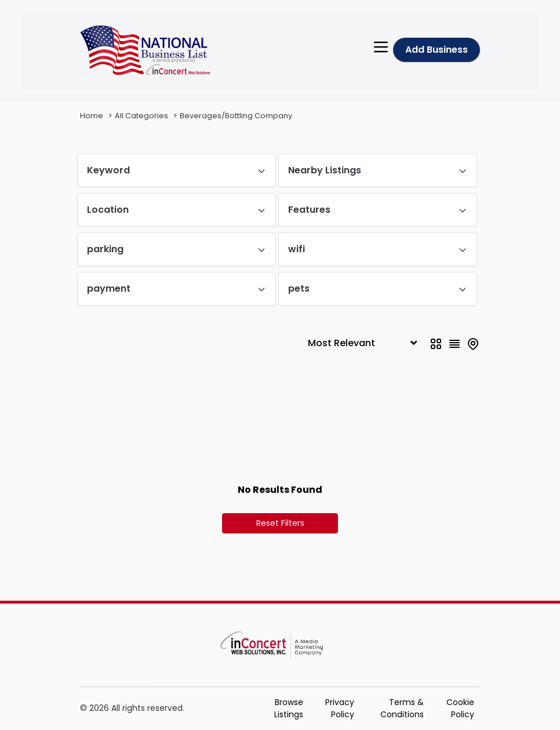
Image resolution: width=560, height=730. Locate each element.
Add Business (437, 50)
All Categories (141, 116)
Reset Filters (280, 523)
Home (92, 116)
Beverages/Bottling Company (236, 116)
